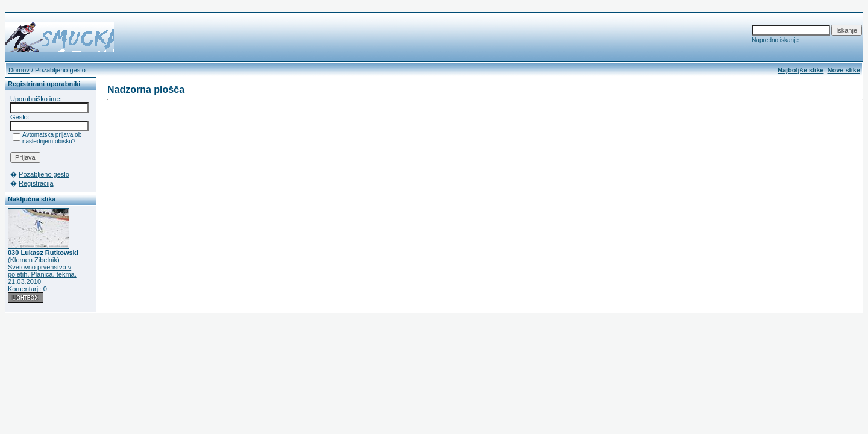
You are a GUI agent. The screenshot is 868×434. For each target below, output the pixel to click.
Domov (19, 70)
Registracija (36, 183)
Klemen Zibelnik (34, 260)
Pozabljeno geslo (44, 174)
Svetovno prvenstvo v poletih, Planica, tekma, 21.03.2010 (42, 274)
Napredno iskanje (775, 40)
